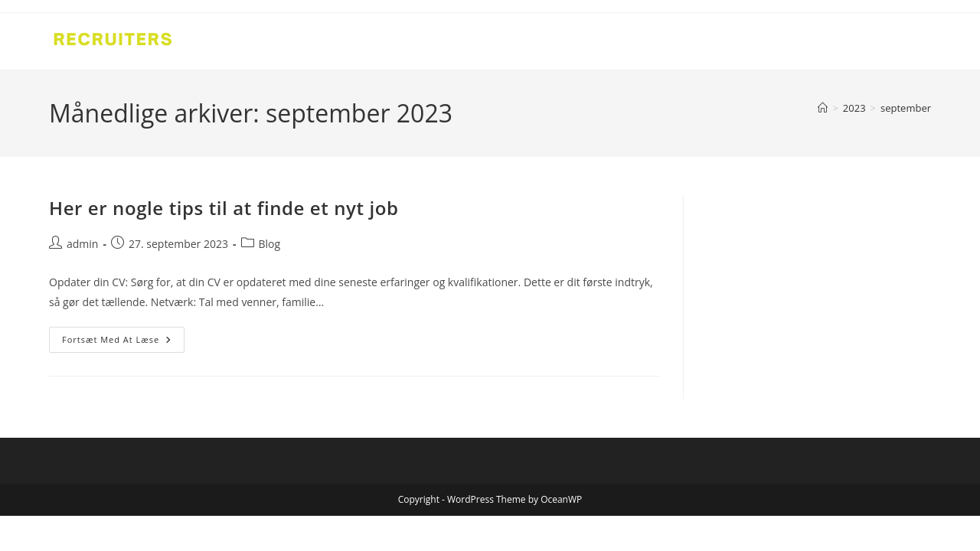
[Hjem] (823, 108)
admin (82, 244)
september (906, 108)
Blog (270, 244)
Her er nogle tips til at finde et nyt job (224, 208)
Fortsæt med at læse (123, 342)
